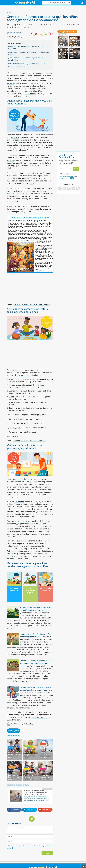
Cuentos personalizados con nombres (29, 441)
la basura (42, 385)
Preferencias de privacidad (23, 846)
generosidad (31, 94)
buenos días (41, 408)
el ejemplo (21, 479)
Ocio (9, 12)
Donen (12, 397)
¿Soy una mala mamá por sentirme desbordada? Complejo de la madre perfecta (64, 52)
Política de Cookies (64, 178)
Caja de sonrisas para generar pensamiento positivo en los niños (14, 775)
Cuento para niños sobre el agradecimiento (31, 304)
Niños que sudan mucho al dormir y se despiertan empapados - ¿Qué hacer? (75, 52)
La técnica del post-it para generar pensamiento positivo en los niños (30, 753)
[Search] (69, 3)
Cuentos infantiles (41, 717)
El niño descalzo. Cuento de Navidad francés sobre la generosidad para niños (45, 752)
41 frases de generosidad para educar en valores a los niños (14, 754)
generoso (15, 137)
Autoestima (28, 746)
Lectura (26, 785)
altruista (10, 83)
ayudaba (18, 428)
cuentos (10, 191)
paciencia (19, 501)
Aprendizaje (11, 785)
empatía (10, 160)
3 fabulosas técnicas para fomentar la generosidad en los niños (45, 776)
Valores (11, 747)
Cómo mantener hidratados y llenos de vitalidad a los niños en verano (74, 40)
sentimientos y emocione (28, 521)
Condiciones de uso (37, 846)
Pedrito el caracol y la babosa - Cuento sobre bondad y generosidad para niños (36, 663)
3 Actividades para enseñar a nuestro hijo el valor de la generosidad (30, 776)
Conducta (19, 785)
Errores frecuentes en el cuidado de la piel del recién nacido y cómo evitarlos (63, 39)
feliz (32, 183)
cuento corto (23, 375)
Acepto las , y (68, 176)
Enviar (47, 853)
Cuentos (43, 744)
